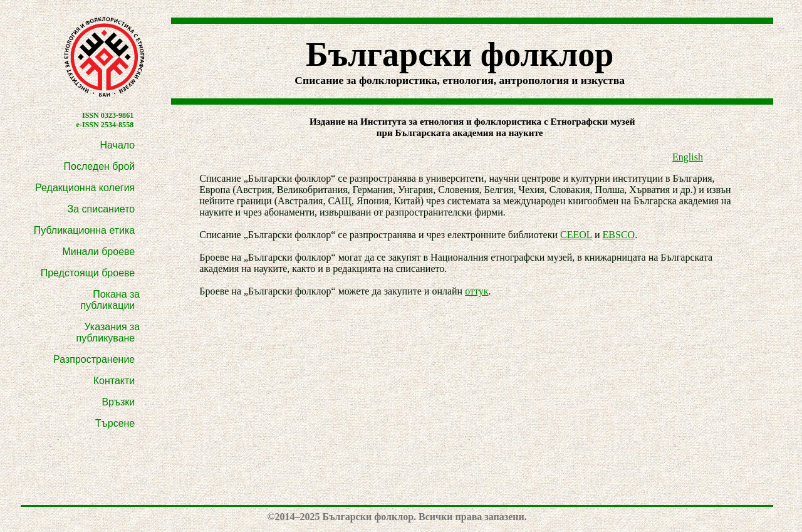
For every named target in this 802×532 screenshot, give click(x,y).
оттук (477, 291)
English (688, 157)
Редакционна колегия (85, 188)
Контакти (114, 381)
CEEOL (576, 235)
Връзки (118, 402)
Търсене (115, 423)
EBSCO (619, 235)
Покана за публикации (110, 300)
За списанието (102, 209)
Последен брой (100, 166)
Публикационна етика (85, 230)
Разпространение (94, 359)
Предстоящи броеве (88, 273)
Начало (118, 145)
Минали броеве (98, 252)
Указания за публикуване (108, 332)
